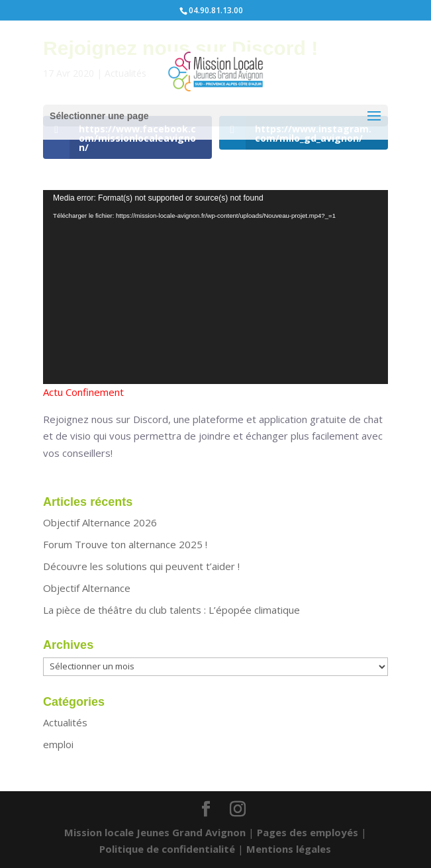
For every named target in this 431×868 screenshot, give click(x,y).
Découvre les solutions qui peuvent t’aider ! (141, 566)
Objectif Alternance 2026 (100, 522)
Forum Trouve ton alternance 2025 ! (125, 544)
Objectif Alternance (87, 588)
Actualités (65, 722)
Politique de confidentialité (167, 849)
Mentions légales (289, 849)
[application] (215, 287)
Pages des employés (308, 832)
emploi (58, 744)
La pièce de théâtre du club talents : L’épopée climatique (171, 610)
